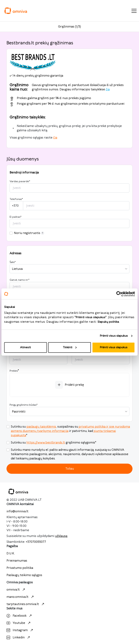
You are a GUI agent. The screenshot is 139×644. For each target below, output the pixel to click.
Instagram (20, 630)
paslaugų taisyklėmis (41, 427)
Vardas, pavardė (20, 181)
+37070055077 (36, 542)
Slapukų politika (108, 322)
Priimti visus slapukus (114, 336)
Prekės (14, 371)
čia (108, 89)
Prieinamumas (17, 561)
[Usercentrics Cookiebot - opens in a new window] (119, 294)
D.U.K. (11, 553)
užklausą (61, 536)
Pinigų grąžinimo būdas (24, 405)
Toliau (70, 469)
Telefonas (16, 199)
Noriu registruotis (29, 233)
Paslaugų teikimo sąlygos (24, 575)
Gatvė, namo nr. (19, 280)
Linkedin (19, 637)
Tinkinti (70, 347)
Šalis (13, 262)
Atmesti (25, 347)
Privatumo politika (20, 568)
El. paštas (15, 217)
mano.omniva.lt (21, 597)
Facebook (20, 616)
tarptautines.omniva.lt (26, 604)
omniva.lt (16, 590)
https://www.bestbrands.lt (46, 443)
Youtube (19, 623)
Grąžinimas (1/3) (69, 27)
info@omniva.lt (17, 511)
